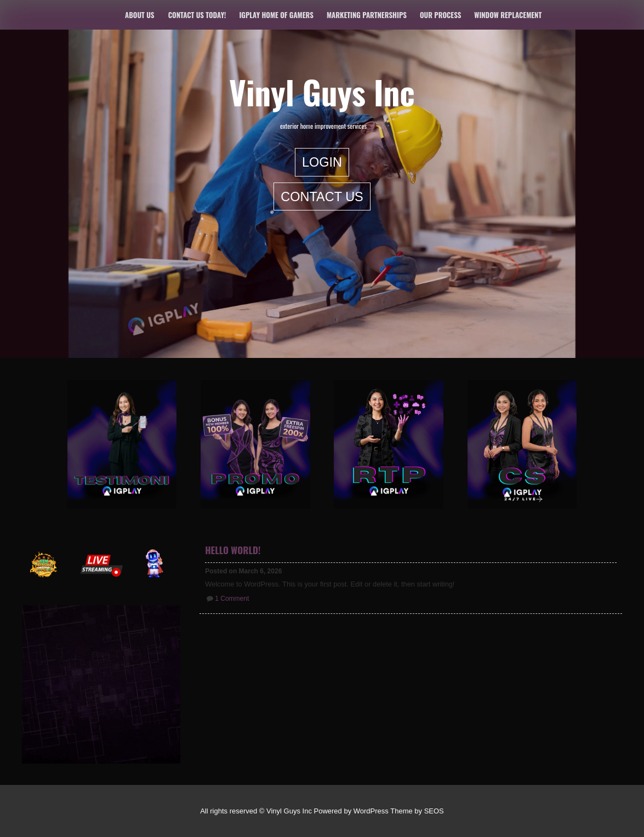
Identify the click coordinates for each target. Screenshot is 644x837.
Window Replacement (508, 15)
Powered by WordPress (351, 811)
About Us (140, 15)
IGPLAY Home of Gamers (276, 15)
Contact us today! (197, 15)
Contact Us (322, 196)
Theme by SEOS (417, 811)
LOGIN (322, 162)
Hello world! (233, 550)
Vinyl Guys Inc (322, 92)
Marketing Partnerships (367, 15)
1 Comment (232, 599)
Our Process (440, 15)
